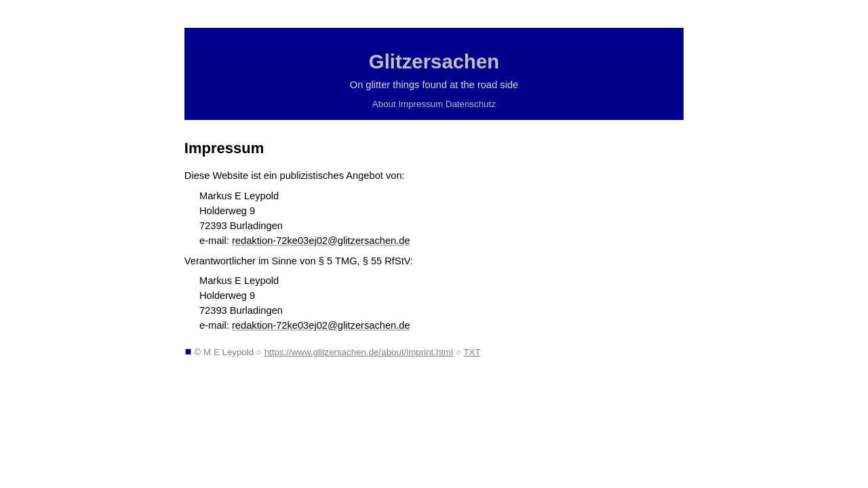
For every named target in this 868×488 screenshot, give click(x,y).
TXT (472, 352)
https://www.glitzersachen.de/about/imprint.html (359, 352)
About (384, 104)
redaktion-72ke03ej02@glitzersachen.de (321, 241)
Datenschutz (471, 104)
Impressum (420, 104)
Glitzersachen (434, 61)
